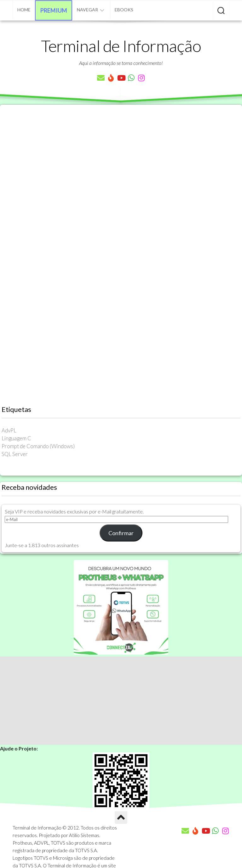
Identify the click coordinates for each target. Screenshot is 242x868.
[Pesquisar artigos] (221, 11)
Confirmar (121, 533)
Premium (54, 10)
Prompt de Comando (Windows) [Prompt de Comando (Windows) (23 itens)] (38, 446)
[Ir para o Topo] (121, 818)
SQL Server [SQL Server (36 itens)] (15, 454)
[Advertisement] (121, 701)
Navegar (87, 10)
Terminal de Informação (121, 46)
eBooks (124, 10)
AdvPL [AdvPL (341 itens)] (9, 430)
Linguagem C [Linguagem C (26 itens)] (16, 438)
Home (24, 10)
